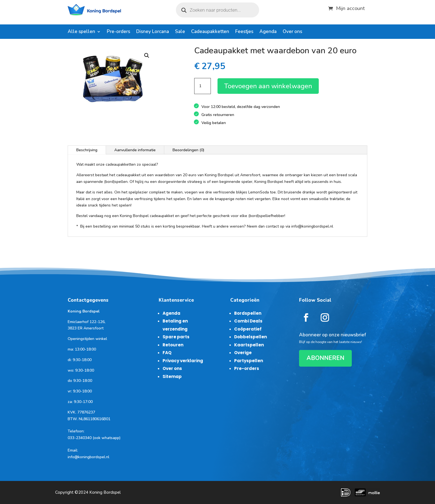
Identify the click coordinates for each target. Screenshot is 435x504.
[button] (147, 56)
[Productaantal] (203, 86)
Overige (243, 353)
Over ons (292, 32)
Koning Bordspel (105, 492)
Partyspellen (249, 361)
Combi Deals (248, 321)
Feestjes (244, 32)
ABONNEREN (325, 358)
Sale (180, 32)
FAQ (167, 353)
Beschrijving (87, 150)
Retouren (173, 345)
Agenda (268, 32)
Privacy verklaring (183, 361)
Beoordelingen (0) (189, 150)
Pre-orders (118, 32)
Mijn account (350, 8)
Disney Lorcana (153, 32)
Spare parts (176, 337)
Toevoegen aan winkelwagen (268, 86)
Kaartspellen (249, 345)
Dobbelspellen (251, 337)
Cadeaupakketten (210, 32)
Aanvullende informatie (135, 150)
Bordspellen (248, 313)
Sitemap (172, 376)
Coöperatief (248, 329)
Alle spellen (81, 32)
